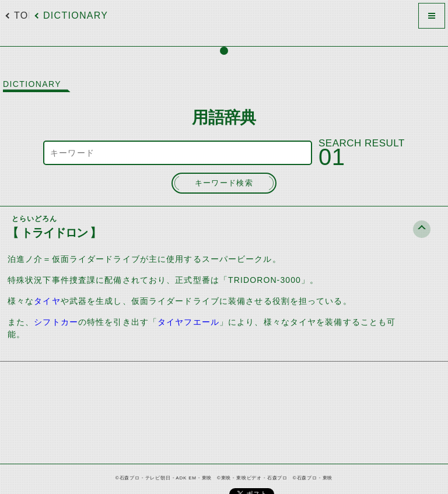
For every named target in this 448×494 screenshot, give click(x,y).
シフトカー (56, 322)
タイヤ (47, 301)
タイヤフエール (188, 322)
